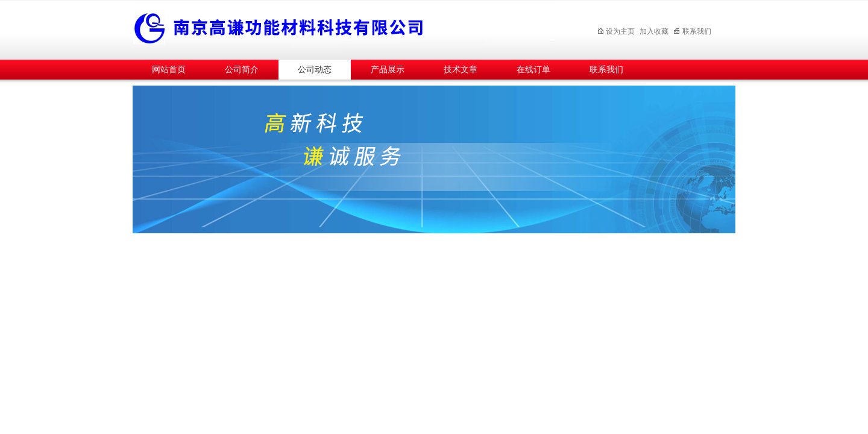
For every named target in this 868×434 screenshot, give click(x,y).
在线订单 (533, 70)
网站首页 (169, 70)
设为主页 (616, 31)
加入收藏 (654, 31)
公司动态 (315, 70)
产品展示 (388, 70)
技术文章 (461, 70)
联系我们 (692, 31)
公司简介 (242, 70)
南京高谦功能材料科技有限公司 (344, 28)
